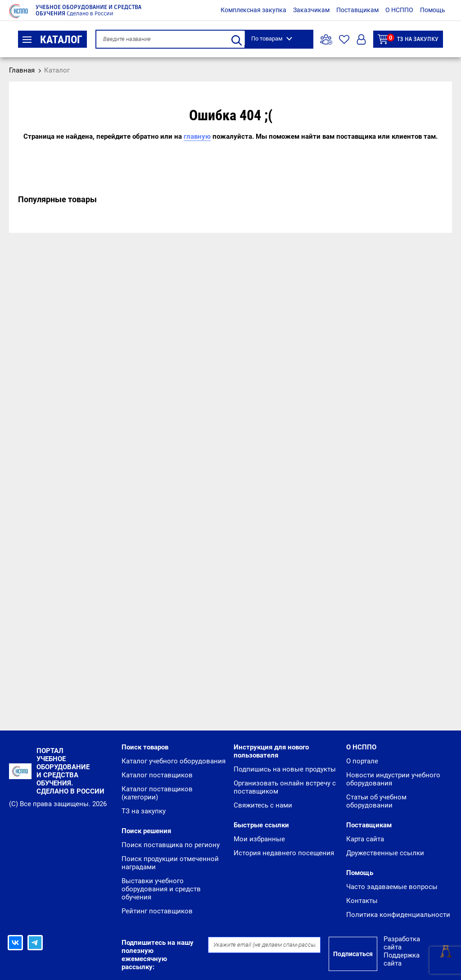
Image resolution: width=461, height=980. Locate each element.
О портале (362, 761)
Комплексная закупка (253, 10)
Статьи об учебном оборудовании (376, 801)
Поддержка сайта (402, 959)
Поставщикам (357, 10)
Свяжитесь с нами (263, 805)
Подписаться (353, 954)
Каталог (52, 40)
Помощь (433, 10)
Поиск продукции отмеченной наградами (170, 863)
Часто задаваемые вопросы (392, 887)
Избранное (344, 39)
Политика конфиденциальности (398, 915)
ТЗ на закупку (408, 39)
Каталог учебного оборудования (174, 761)
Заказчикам (311, 10)
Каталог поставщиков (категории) (157, 793)
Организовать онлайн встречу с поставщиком (285, 787)
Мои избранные (259, 839)
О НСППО (399, 10)
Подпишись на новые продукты (285, 769)
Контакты (362, 901)
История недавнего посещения (284, 853)
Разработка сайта (402, 943)
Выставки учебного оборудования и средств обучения (161, 889)
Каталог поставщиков (157, 775)
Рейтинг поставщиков (157, 911)
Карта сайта (365, 839)
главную (197, 136)
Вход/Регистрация (361, 39)
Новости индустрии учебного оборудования (393, 779)
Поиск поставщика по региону (171, 845)
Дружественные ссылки (385, 853)
